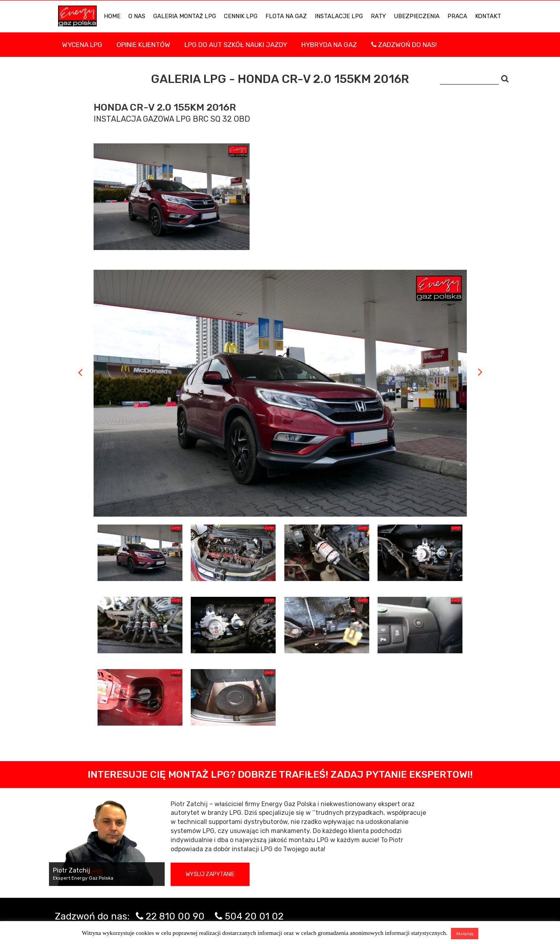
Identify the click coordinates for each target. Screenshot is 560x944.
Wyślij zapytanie (210, 874)
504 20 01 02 (254, 916)
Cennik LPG (241, 16)
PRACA (457, 16)
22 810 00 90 (175, 916)
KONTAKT (488, 16)
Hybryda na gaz (329, 45)
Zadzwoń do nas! (404, 45)
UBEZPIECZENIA (417, 16)
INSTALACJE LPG (339, 16)
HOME (112, 16)
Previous (80, 372)
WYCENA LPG (82, 45)
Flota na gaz (286, 16)
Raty (378, 16)
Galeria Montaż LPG (185, 16)
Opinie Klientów (143, 45)
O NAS (137, 16)
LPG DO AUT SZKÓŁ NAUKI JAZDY (236, 45)
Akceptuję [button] (465, 933)
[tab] (140, 553)
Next (480, 372)
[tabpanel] (280, 393)
